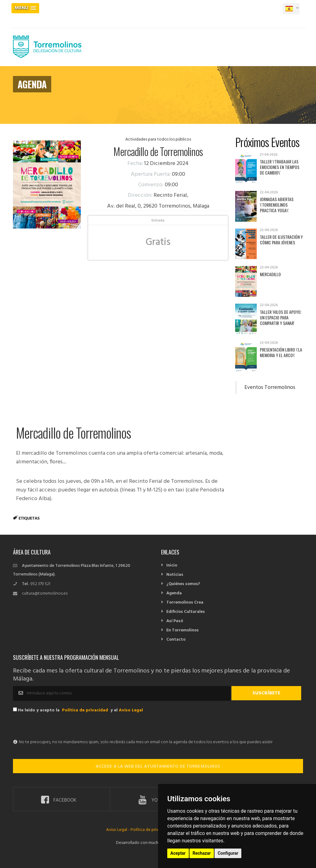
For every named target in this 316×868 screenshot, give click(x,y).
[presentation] (60, 726)
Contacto (176, 640)
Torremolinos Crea (185, 603)
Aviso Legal (131, 710)
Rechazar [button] (202, 853)
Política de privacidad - (152, 830)
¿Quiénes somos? (183, 584)
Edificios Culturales (186, 612)
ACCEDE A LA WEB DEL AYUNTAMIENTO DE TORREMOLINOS (158, 767)
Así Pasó (175, 621)
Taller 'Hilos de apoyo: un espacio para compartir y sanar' (281, 317)
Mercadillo (270, 274)
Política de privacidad (85, 710)
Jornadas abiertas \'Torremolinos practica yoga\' (277, 205)
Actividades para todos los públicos (158, 139)
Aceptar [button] (178, 853)
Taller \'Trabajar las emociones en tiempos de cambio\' (280, 167)
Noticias (175, 575)
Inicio (172, 565)
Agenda (174, 593)
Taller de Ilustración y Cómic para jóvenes (281, 240)
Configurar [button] (228, 853)
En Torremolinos (183, 630)
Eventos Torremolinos (270, 388)
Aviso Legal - (118, 830)
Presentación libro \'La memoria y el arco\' (281, 352)
